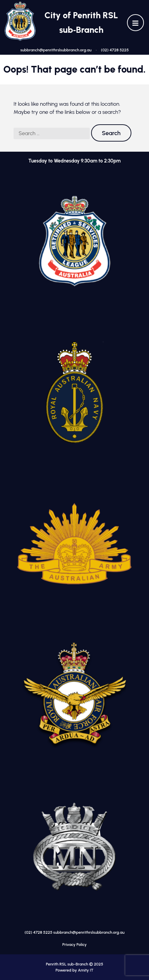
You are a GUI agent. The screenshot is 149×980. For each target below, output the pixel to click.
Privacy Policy (74, 945)
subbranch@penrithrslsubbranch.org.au (56, 50)
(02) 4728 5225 (115, 50)
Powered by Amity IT (74, 970)
